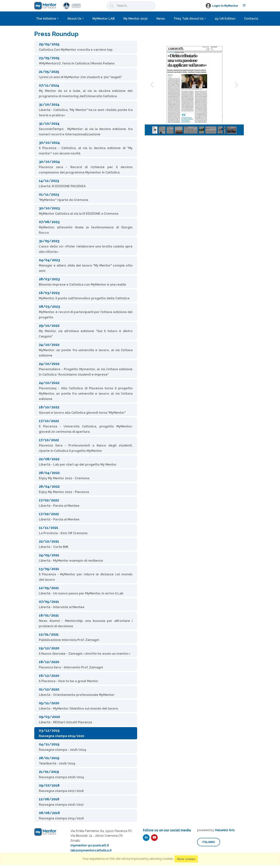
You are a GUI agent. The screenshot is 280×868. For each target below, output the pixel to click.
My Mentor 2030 (136, 19)
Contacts (251, 19)
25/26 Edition (225, 19)
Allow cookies (186, 859)
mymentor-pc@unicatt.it (90, 845)
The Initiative (46, 19)
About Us (74, 19)
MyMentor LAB (104, 19)
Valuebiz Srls (225, 830)
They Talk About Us (189, 19)
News (161, 19)
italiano (209, 842)
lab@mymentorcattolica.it (91, 850)
